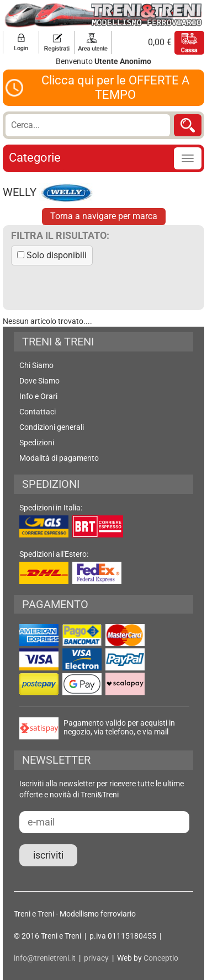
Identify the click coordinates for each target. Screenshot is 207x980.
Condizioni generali (52, 427)
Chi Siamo (36, 365)
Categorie (35, 158)
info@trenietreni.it (45, 958)
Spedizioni (37, 443)
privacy (96, 958)
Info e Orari (38, 396)
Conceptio (161, 958)
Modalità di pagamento (59, 458)
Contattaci (38, 412)
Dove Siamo (39, 381)
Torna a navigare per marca (104, 216)
